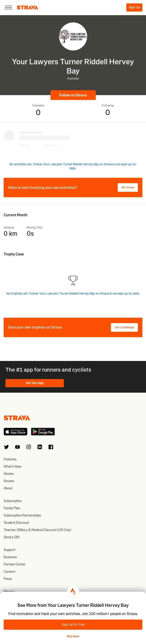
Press (8, 579)
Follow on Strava (73, 95)
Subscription (13, 501)
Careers (9, 572)
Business (10, 557)
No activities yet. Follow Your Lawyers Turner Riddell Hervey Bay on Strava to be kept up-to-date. (73, 166)
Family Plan (12, 508)
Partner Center (14, 564)
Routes (9, 481)
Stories (9, 474)
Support (10, 550)
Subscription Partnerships (22, 515)
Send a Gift (12, 537)
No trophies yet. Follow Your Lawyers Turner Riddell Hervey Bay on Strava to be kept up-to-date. (73, 294)
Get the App (35, 383)
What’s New (12, 466)
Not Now (73, 636)
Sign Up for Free (73, 625)
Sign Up (134, 7)
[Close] (8, 7)
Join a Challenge (124, 327)
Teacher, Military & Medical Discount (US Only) (37, 530)
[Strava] (28, 7)
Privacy (9, 591)
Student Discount (16, 523)
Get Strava (128, 187)
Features (10, 459)
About (8, 488)
